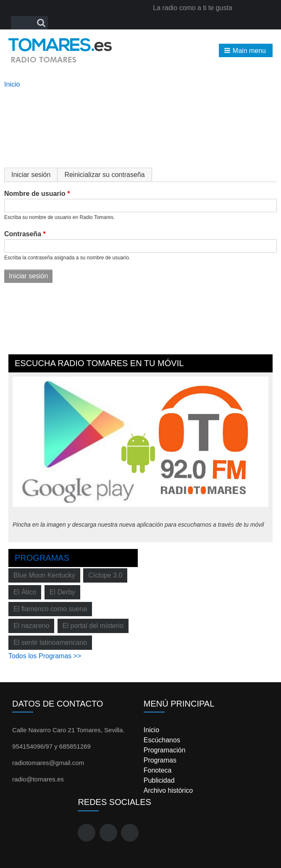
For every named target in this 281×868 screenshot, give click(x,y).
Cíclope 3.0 (105, 575)
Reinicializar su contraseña (104, 175)
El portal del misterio (93, 626)
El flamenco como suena (50, 609)
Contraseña (23, 234)
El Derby (62, 592)
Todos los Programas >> (45, 656)
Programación (165, 750)
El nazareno (31, 626)
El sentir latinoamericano (50, 642)
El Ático (25, 592)
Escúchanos (162, 740)
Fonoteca (158, 770)
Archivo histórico (168, 790)
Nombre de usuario (35, 194)
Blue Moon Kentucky (44, 575)
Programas (42, 558)
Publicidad (159, 780)
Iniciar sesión (34, 175)
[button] (246, 50)
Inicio (12, 84)
